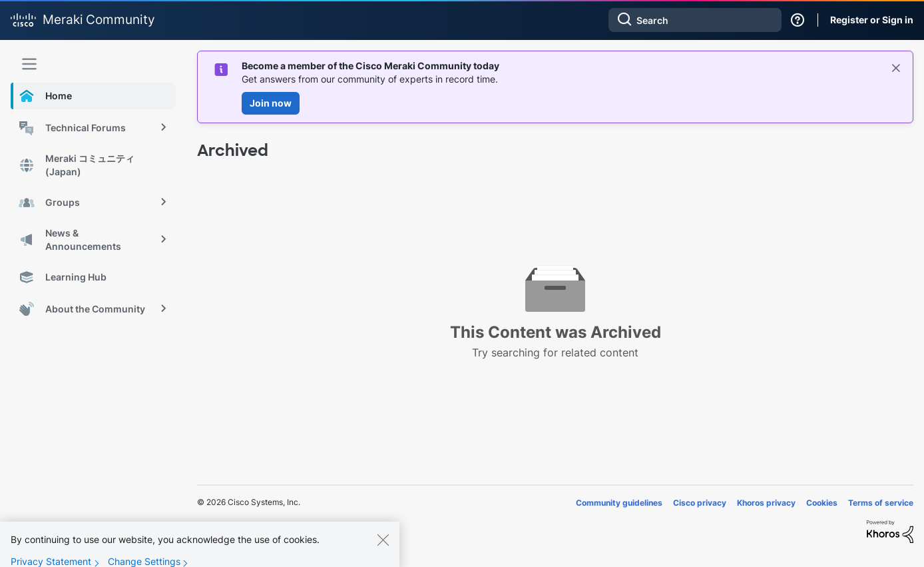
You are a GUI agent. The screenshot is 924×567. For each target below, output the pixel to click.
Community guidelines (619, 503)
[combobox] (695, 20)
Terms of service (881, 503)
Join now (271, 103)
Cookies (822, 503)
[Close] (383, 548)
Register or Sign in (872, 20)
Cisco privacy (700, 503)
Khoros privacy (766, 503)
